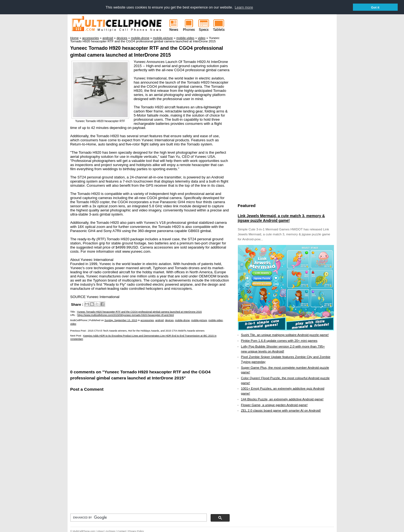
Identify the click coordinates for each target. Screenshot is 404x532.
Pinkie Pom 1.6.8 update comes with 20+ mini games (279, 340)
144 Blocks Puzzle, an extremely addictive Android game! (282, 399)
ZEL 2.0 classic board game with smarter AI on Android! (281, 410)
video (73, 324)
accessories (147, 320)
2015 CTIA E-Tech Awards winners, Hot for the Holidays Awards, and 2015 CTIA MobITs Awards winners (146, 330)
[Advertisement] (135, 354)
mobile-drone (182, 320)
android (159, 320)
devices (169, 320)
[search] (138, 517)
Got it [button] (375, 7)
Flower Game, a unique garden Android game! (274, 405)
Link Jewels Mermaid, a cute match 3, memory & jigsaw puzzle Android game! (281, 218)
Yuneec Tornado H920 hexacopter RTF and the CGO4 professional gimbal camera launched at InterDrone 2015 (139, 312)
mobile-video (216, 320)
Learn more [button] (244, 7)
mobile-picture (199, 320)
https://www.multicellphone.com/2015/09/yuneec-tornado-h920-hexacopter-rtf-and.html (126, 315)
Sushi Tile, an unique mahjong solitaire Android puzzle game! (285, 335)
